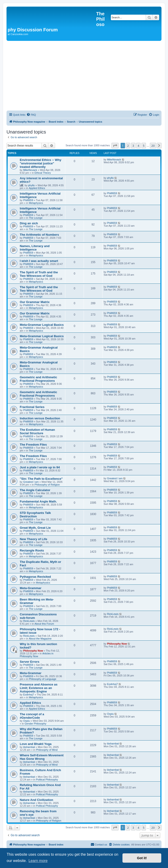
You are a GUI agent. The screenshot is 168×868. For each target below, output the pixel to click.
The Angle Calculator (35, 490)
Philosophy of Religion (47, 485)
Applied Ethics (37, 188)
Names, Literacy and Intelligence (35, 248)
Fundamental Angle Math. (38, 501)
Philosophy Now (33, 651)
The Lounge (36, 218)
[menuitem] (31, 115)
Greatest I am (31, 482)
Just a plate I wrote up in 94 (40, 467)
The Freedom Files (33, 445)
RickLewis (29, 621)
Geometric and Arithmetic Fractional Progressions (38, 379)
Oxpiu (27, 721)
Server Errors (30, 662)
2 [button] (128, 146)
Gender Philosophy (36, 724)
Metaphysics (36, 203)
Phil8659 (28, 200)
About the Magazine (40, 639)
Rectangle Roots (32, 550)
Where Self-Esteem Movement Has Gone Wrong (42, 757)
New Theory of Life (33, 539)
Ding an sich (29, 223)
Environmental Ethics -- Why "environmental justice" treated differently (41, 163)
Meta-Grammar (31, 588)
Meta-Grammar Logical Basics (42, 325)
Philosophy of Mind (47, 750)
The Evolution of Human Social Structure (37, 431)
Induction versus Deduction (40, 418)
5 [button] (144, 146)
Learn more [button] (38, 861)
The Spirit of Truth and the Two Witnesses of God (39, 274)
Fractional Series (32, 407)
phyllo (31, 185)
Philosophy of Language (43, 679)
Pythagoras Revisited (35, 577)
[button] (115, 146)
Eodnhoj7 (29, 695)
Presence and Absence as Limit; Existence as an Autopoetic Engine (39, 688)
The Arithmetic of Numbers (39, 235)
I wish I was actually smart (39, 261)
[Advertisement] (84, 76)
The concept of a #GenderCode (32, 716)
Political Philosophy (47, 780)
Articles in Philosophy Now (37, 655)
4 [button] (138, 146)
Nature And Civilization (36, 800)
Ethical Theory (43, 173)
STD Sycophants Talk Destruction (35, 515)
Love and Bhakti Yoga (36, 744)
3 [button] (133, 146)
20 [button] (153, 146)
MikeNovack (30, 170)
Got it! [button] (142, 858)
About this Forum (44, 624)
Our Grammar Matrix (35, 302)
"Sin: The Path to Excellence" (41, 479)
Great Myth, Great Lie (35, 528)
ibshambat (29, 747)
